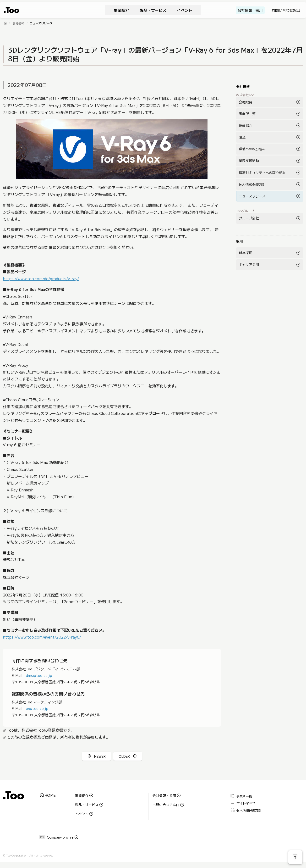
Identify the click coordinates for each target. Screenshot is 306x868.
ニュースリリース (41, 23)
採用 (240, 241)
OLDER (124, 756)
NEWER (100, 756)
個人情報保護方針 (252, 184)
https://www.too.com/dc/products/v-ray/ (41, 278)
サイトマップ (243, 803)
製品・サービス (153, 10)
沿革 (242, 137)
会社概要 (246, 102)
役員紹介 (246, 125)
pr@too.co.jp (37, 708)
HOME (47, 795)
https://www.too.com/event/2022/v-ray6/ (42, 637)
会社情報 (18, 23)
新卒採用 (246, 253)
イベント (185, 10)
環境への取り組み (252, 149)
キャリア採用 (249, 264)
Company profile (60, 837)
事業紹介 (121, 10)
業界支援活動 (249, 161)
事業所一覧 (247, 114)
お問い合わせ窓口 (286, 10)
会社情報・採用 (250, 10)
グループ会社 (249, 218)
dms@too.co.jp (39, 675)
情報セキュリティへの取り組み (262, 172)
